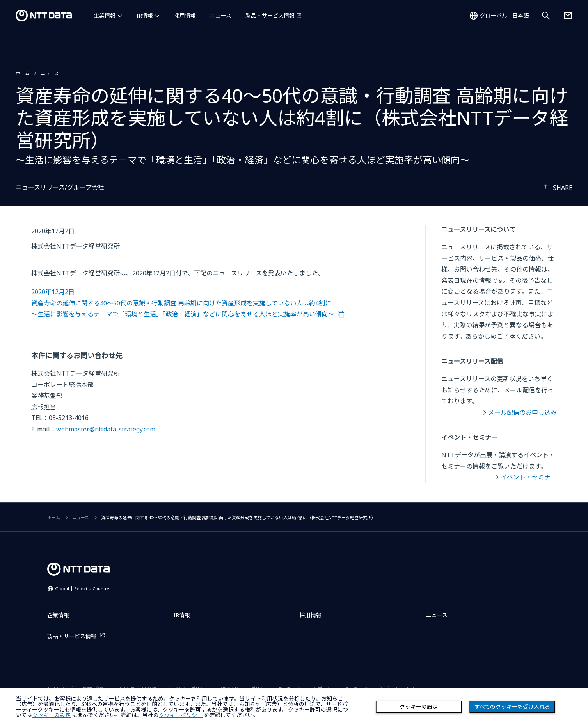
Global (82, 588)
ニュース (221, 15)
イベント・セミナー (529, 477)
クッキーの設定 (419, 707)
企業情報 (105, 15)
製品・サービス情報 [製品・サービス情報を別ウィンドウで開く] (270, 15)
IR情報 (145, 15)
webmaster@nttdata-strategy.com (106, 429)
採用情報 (185, 15)
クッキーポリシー (181, 715)
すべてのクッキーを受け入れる (512, 707)
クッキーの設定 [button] (52, 715)
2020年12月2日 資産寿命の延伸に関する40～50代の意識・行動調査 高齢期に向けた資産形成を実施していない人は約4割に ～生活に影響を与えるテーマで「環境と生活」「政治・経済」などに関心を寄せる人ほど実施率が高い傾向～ (183, 303)
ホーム (23, 73)
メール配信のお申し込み (522, 412)
